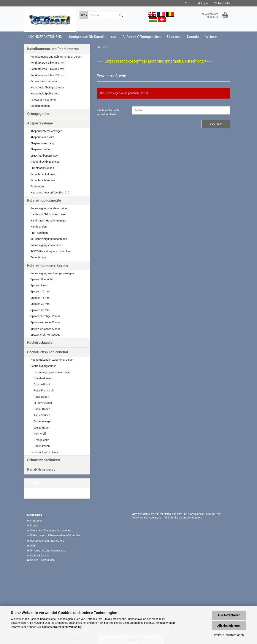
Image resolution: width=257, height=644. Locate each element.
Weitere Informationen (229, 635)
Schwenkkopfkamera (44, 81)
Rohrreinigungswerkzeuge (48, 265)
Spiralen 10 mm (40, 291)
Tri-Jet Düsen (42, 415)
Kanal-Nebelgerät (41, 469)
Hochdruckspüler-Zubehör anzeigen (52, 360)
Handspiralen (39, 227)
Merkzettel (222, 3)
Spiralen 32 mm (40, 310)
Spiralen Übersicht (42, 279)
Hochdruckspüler (40, 343)
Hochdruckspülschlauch (45, 452)
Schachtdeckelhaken (43, 174)
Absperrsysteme (40, 123)
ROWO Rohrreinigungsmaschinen (51, 251)
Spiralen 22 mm (40, 304)
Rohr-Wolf (40, 434)
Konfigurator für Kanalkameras (92, 37)
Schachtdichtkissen (43, 180)
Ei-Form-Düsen (43, 403)
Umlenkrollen (42, 446)
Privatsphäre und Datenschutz (48, 551)
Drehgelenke (41, 440)
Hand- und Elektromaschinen (48, 214)
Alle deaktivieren (229, 626)
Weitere (211, 37)
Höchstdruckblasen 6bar (45, 162)
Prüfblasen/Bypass (42, 168)
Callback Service (40, 556)
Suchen (216, 124)
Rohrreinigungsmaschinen (46, 245)
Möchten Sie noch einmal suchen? (108, 112)
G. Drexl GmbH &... (38, 493)
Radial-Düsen (42, 409)
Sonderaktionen (40, 106)
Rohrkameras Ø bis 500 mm (47, 75)
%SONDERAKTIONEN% (45, 37)
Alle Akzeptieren (229, 615)
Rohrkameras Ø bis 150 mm (47, 63)
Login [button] (203, 3)
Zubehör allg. (38, 257)
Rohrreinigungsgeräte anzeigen (49, 208)
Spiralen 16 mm (40, 298)
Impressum (37, 521)
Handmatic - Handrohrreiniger (48, 221)
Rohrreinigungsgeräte (44, 200)
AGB (33, 546)
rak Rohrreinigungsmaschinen (49, 239)
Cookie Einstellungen (42, 560)
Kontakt (193, 37)
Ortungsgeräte (38, 114)
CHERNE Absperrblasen (45, 156)
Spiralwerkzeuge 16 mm (45, 316)
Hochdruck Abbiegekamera (47, 87)
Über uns (174, 37)
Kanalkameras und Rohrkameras (53, 49)
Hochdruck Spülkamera (45, 93)
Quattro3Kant (42, 384)
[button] (188, 3)
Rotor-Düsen (41, 397)
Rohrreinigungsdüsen (43, 366)
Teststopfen (38, 186)
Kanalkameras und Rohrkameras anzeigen (56, 57)
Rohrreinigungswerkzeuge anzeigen (52, 273)
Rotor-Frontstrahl (44, 390)
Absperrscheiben (41, 149)
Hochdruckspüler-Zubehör (48, 352)
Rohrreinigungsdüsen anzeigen (52, 372)
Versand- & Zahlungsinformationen (51, 531)
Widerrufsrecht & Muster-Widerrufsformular (55, 536)
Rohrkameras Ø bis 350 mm (47, 69)
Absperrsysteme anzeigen (46, 131)
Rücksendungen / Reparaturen (48, 541)
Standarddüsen (43, 378)
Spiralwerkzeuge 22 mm (45, 322)
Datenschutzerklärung (68, 627)
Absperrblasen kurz (42, 137)
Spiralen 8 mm (39, 285)
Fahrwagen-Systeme (43, 100)
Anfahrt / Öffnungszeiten (142, 37)
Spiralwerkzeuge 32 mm (45, 329)
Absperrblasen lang (42, 143)
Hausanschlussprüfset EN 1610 (50, 192)
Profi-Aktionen (39, 233)
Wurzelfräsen (42, 428)
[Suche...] (84, 15)
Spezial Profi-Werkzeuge (45, 335)
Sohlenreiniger (42, 421)
